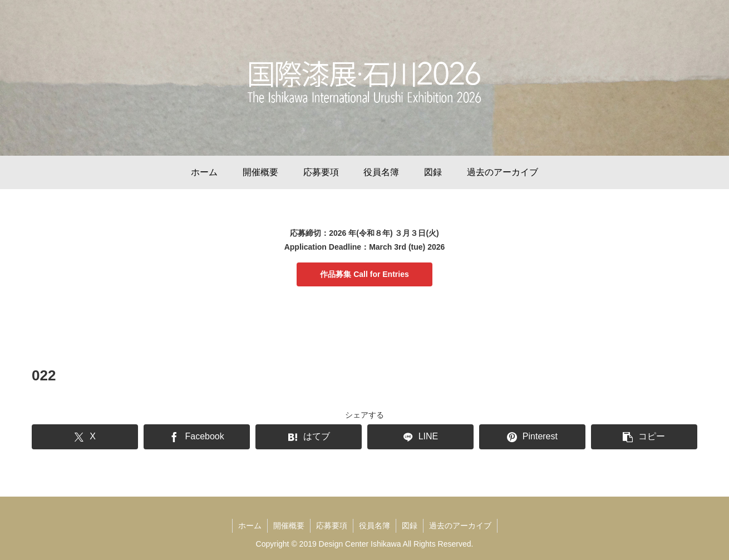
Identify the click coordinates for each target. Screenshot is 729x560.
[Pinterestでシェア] (532, 437)
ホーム (250, 526)
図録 (410, 526)
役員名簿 (375, 526)
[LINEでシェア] (420, 437)
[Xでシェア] (85, 437)
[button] (644, 437)
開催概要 (289, 526)
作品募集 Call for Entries (364, 274)
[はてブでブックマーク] (309, 437)
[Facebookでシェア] (197, 437)
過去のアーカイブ (460, 526)
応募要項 (332, 526)
